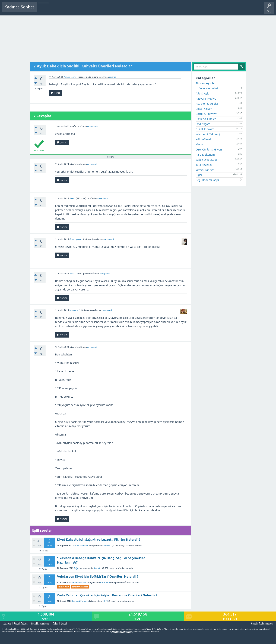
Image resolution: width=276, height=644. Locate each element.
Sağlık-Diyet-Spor (206, 160)
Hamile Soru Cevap (124, 9)
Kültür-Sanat (203, 139)
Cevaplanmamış (59, 9)
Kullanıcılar (91, 9)
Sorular (43, 9)
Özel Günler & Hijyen (209, 149)
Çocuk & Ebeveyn (80, 601)
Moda (199, 144)
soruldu (113, 77)
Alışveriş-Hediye (206, 99)
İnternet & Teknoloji (208, 134)
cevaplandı (92, 126)
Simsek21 (107, 546)
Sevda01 (98, 568)
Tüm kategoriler (206, 83)
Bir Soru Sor (105, 9)
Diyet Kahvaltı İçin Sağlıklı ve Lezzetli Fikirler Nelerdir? (99, 540)
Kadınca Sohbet (19, 7)
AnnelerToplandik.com (262, 623)
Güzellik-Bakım (205, 129)
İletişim (7, 623)
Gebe (55, 623)
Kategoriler (76, 9)
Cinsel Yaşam (204, 109)
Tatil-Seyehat (204, 165)
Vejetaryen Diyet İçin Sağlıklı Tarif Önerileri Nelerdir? (98, 576)
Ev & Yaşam (203, 124)
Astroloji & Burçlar (207, 104)
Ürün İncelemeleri (207, 88)
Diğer (77, 568)
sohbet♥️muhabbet (80, 587)
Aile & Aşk (202, 93)
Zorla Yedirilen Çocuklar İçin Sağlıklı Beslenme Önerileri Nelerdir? (107, 595)
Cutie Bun (105, 583)
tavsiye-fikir (64, 587)
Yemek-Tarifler (70, 77)
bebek (64, 623)
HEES (105, 601)
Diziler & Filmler (206, 119)
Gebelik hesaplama (40, 623)
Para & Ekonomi (206, 155)
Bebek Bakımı (144, 9)
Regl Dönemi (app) (207, 180)
